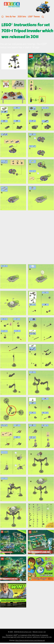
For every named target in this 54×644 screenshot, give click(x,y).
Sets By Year (11, 17)
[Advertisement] (25, 237)
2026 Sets (22, 17)
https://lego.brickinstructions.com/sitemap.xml (30, 640)
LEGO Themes (34, 17)
